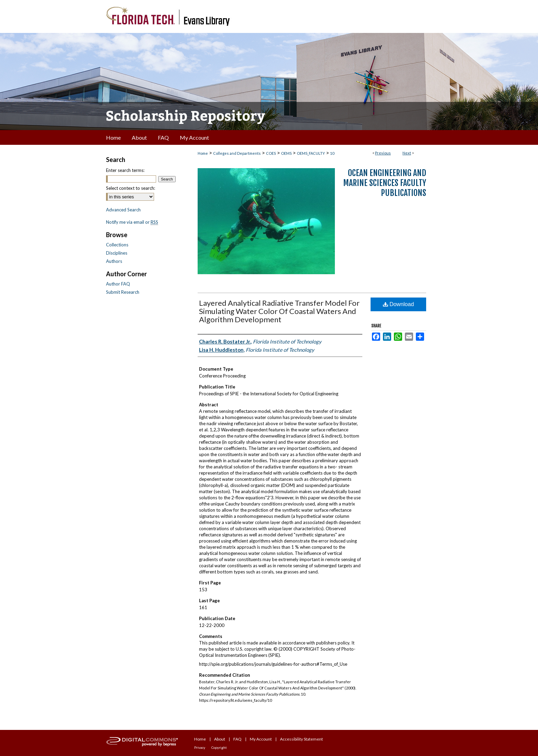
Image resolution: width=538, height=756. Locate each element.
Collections (117, 245)
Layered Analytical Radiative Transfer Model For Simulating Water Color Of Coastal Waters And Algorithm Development (279, 311)
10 (332, 153)
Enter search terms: (125, 170)
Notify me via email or (132, 222)
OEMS (286, 153)
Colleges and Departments (237, 153)
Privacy (200, 747)
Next (407, 153)
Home (203, 153)
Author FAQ (118, 284)
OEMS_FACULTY (311, 153)
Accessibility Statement (301, 739)
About (220, 739)
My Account (261, 739)
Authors (114, 261)
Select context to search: (131, 188)
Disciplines (117, 253)
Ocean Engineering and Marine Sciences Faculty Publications (385, 183)
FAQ (237, 739)
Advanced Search (123, 210)
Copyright (219, 747)
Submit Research (123, 292)
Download (399, 304)
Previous (383, 153)
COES (271, 153)
